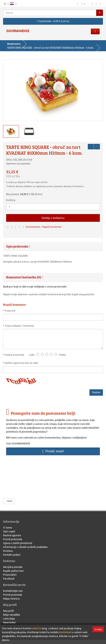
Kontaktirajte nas (13, 591)
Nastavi (96, 392)
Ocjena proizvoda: (15, 355)
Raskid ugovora (12, 535)
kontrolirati (65, 632)
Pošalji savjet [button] (53, 451)
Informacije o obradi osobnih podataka (25, 547)
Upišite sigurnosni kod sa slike (21, 363)
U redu (98, 629)
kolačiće (36, 628)
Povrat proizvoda (13, 539)
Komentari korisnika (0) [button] (24, 277)
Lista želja (9, 619)
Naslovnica (14, 44)
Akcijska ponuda (13, 567)
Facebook (9, 579)
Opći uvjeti (9, 531)
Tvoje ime (10, 311)
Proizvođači (10, 575)
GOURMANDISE (18, 31)
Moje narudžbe (12, 615)
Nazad (9, 501)
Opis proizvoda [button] (18, 246)
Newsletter (9, 622)
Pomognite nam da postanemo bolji (43, 413)
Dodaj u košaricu (53, 218)
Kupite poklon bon (13, 571)
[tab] (53, 246)
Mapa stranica (11, 599)
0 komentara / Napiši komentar (43, 227)
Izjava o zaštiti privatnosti (18, 543)
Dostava (8, 551)
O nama (8, 528)
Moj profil (8, 611)
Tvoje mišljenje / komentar (19, 326)
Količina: (11, 200)
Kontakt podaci (12, 555)
